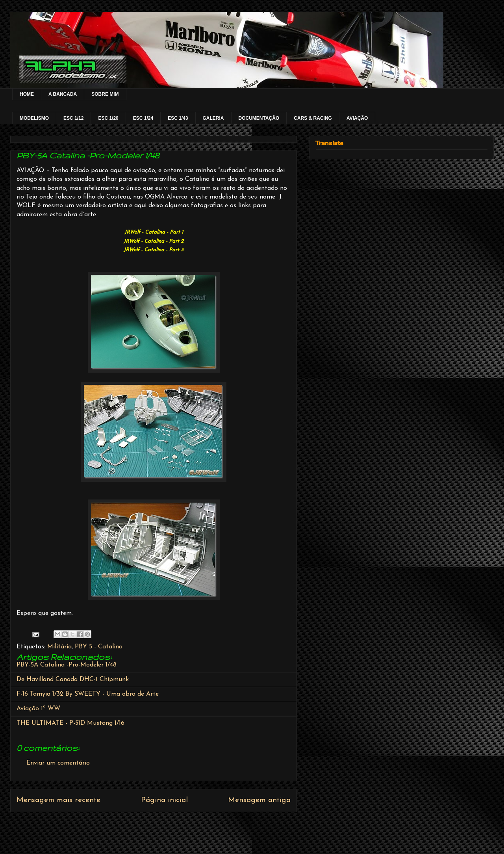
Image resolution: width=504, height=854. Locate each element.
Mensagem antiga (259, 800)
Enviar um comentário (58, 763)
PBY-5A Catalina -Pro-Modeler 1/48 (67, 665)
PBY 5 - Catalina (99, 647)
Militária (59, 647)
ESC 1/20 (108, 118)
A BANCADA (63, 94)
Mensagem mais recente (58, 800)
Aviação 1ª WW (38, 709)
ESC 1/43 (178, 118)
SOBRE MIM (105, 94)
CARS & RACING (313, 118)
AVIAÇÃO (357, 118)
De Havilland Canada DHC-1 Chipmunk (73, 679)
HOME (27, 94)
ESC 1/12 (73, 118)
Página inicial (164, 800)
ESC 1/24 (143, 118)
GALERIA (213, 118)
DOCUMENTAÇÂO (259, 118)
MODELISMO (34, 118)
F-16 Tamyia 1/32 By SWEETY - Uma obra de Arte (88, 694)
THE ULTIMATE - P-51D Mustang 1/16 (70, 723)
